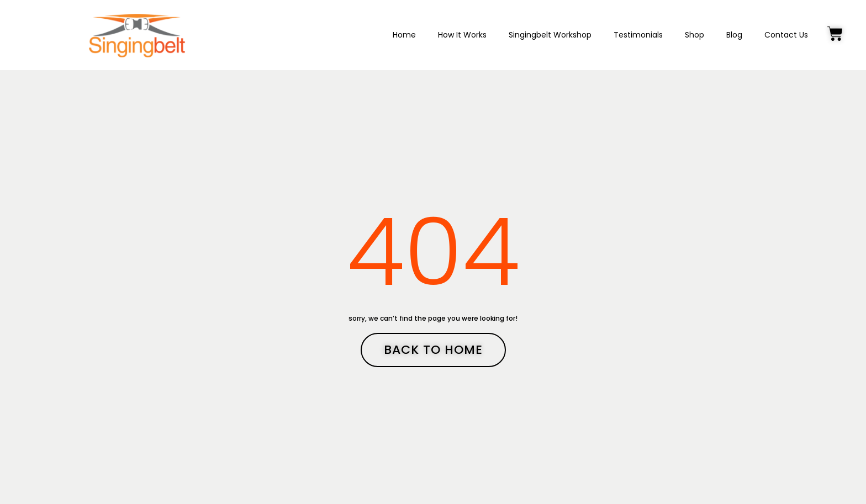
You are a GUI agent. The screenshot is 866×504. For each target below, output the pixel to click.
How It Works (462, 35)
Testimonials (638, 35)
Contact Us (786, 35)
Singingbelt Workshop (550, 35)
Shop (695, 35)
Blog (734, 35)
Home (404, 35)
